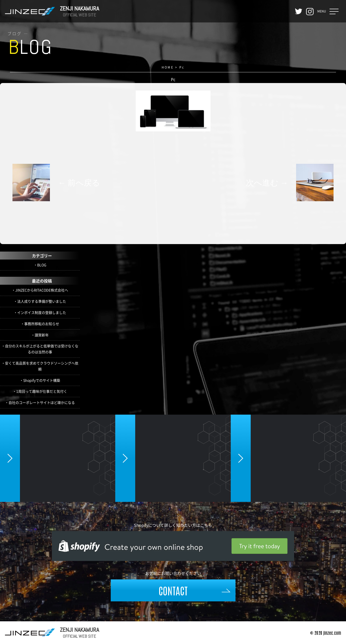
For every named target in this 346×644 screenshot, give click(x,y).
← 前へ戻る (79, 183)
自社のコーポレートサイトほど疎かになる (42, 402)
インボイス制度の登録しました (42, 312)
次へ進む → (267, 183)
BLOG (42, 265)
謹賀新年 (42, 335)
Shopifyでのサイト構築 (42, 380)
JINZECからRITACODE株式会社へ (42, 290)
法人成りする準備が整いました (42, 301)
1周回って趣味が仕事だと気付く (42, 391)
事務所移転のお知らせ (42, 324)
